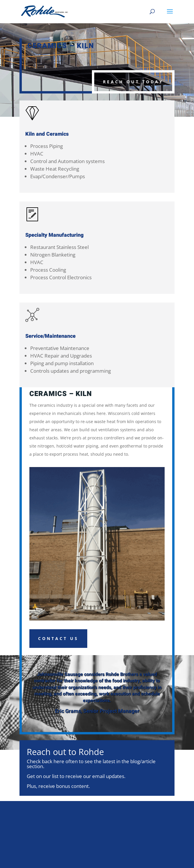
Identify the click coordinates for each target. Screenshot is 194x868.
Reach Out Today (133, 82)
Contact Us (58, 638)
